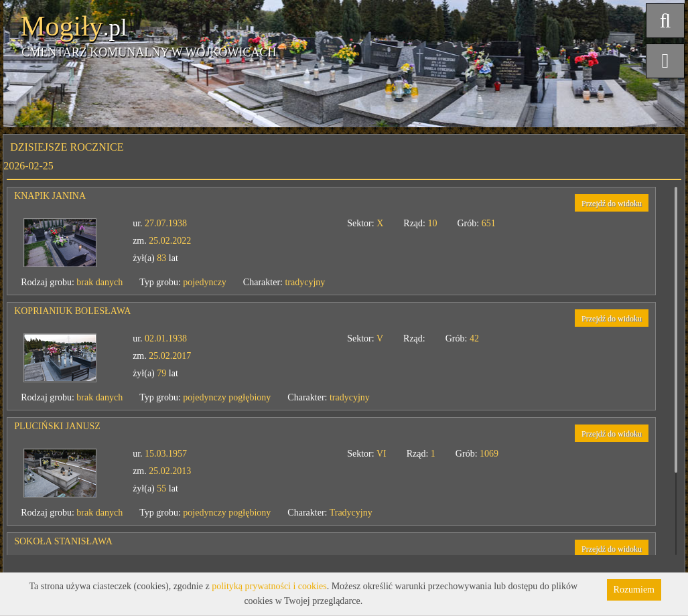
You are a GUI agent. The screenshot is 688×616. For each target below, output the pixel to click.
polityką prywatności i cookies (269, 586)
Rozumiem (634, 590)
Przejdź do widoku (612, 204)
